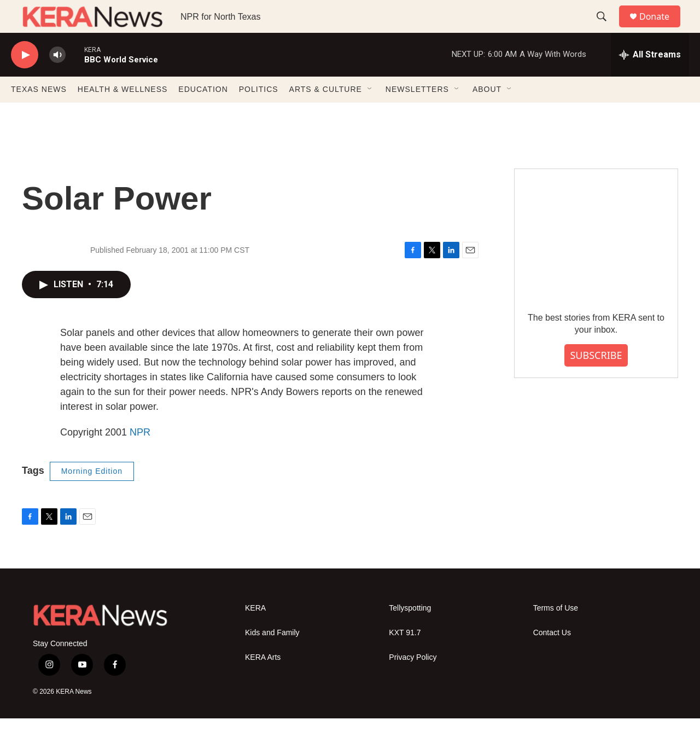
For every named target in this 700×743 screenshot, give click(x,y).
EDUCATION (203, 114)
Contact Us (552, 657)
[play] (25, 80)
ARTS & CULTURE (326, 114)
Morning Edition (92, 496)
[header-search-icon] (606, 29)
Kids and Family (272, 657)
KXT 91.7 (405, 657)
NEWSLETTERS (417, 114)
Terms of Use (556, 633)
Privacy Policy (413, 682)
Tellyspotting (410, 633)
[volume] (57, 80)
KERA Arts (263, 682)
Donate (661, 29)
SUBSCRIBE (596, 380)
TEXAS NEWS (39, 114)
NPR (140, 457)
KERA (255, 633)
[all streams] (650, 79)
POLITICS (259, 114)
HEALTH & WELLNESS (123, 114)
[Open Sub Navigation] (370, 114)
